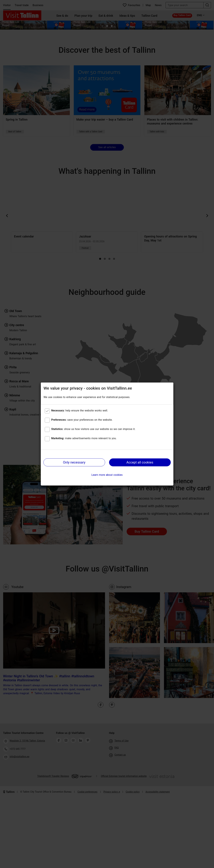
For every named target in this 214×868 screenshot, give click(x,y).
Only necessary (74, 462)
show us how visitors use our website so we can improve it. (93, 429)
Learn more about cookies (107, 475)
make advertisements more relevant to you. (84, 438)
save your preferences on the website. (82, 420)
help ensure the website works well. (80, 411)
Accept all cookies (140, 462)
